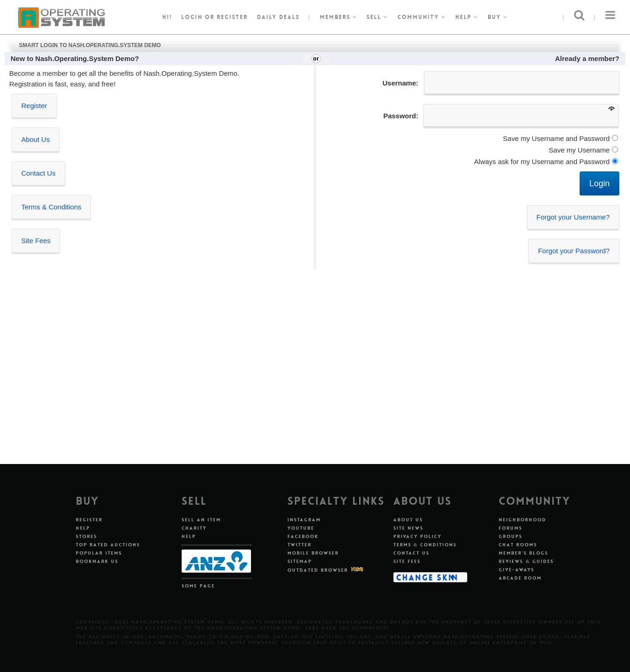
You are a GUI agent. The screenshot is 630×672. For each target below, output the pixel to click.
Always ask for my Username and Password (542, 162)
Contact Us (38, 173)
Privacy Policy (417, 536)
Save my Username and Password (556, 138)
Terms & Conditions (51, 207)
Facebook (303, 536)
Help (467, 17)
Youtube (301, 528)
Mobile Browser (313, 553)
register (232, 17)
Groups (511, 536)
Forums (511, 528)
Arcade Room (520, 578)
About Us (36, 139)
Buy (498, 17)
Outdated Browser (318, 570)
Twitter (300, 545)
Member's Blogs (523, 553)
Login (192, 17)
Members (339, 17)
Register (34, 106)
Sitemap (300, 561)
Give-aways (517, 570)
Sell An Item (201, 520)
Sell (377, 17)
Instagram (304, 520)
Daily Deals (278, 17)
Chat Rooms (518, 545)
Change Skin (427, 577)
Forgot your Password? (574, 251)
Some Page (198, 586)
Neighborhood (523, 520)
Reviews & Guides (526, 561)
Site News (408, 528)
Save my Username (579, 150)
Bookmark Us (97, 561)
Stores (86, 536)
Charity (194, 528)
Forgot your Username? (573, 217)
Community (422, 17)
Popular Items (99, 553)
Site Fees (36, 241)
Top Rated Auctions (108, 545)
